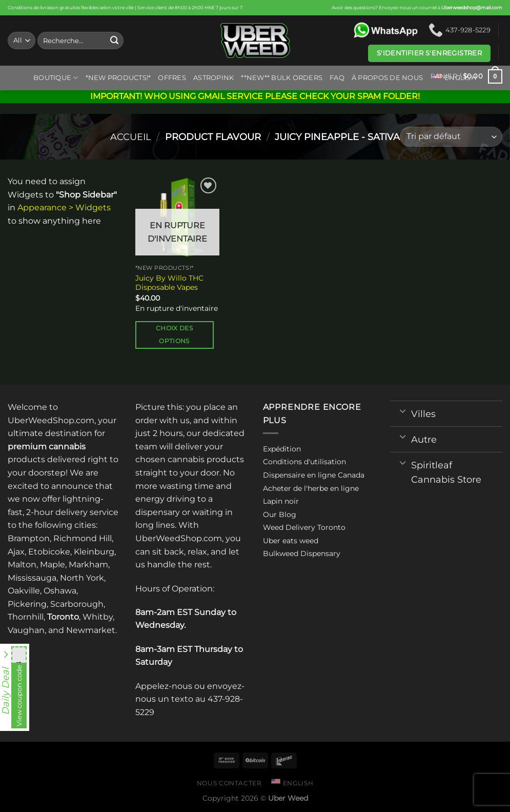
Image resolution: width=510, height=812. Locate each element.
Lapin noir (281, 501)
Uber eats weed (291, 541)
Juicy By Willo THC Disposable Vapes (169, 283)
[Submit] (114, 41)
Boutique (56, 78)
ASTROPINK (213, 78)
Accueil (131, 137)
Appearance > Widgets (64, 207)
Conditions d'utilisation (304, 462)
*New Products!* (118, 78)
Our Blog (280, 514)
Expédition (282, 449)
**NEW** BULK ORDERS (282, 78)
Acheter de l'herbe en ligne (311, 488)
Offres (172, 78)
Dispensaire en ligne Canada (314, 475)
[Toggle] (403, 410)
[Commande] (451, 137)
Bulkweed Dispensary (302, 553)
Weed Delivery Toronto (304, 527)
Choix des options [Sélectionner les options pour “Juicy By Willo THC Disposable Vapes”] (174, 335)
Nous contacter (229, 783)
